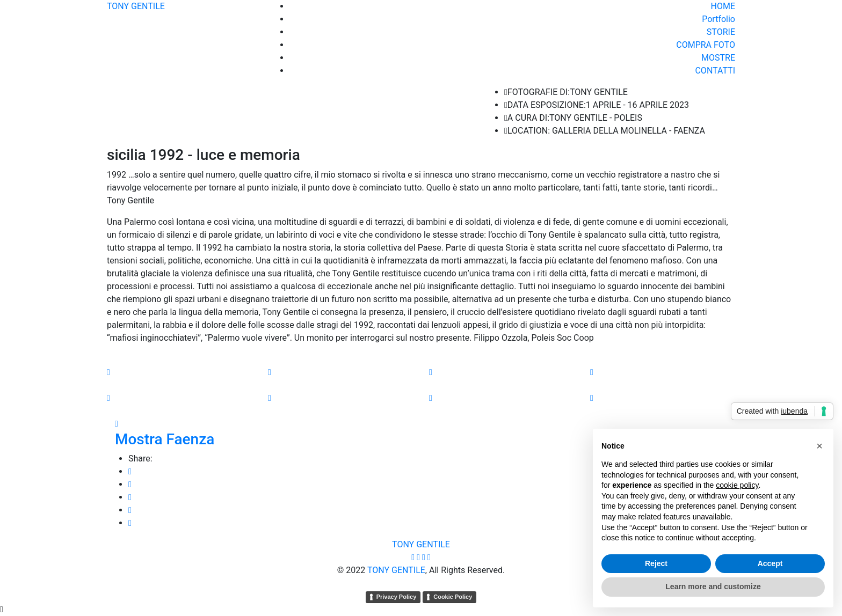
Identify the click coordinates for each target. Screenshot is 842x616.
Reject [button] (656, 563)
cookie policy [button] (737, 485)
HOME (723, 6)
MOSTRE (718, 58)
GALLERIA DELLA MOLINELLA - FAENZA (629, 131)
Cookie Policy (453, 597)
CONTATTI (715, 71)
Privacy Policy (397, 597)
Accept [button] (770, 563)
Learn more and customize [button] (713, 586)
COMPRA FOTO (706, 45)
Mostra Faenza (165, 439)
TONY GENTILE (136, 6)
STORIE (721, 32)
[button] (819, 446)
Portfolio (718, 19)
